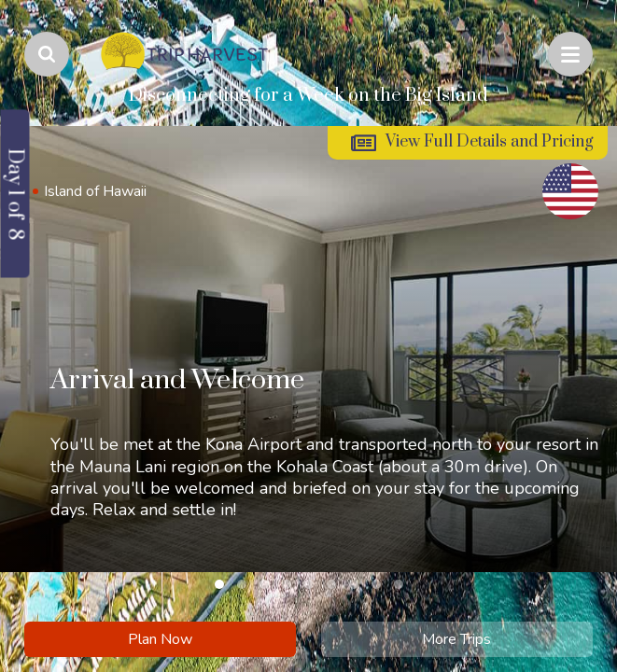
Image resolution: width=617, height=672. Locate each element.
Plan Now (160, 639)
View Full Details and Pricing (490, 142)
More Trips (456, 639)
